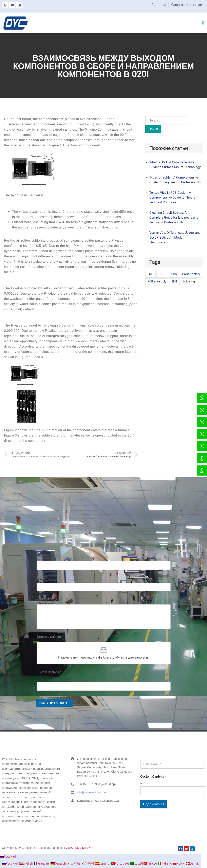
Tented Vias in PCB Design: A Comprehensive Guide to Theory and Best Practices (172, 197)
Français (42, 863)
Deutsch (59, 863)
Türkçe (151, 863)
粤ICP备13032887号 (80, 848)
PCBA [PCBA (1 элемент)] (173, 274)
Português (121, 863)
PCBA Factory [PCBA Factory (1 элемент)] (191, 274)
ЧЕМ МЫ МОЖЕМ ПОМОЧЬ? (57, 599)
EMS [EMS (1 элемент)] (150, 274)
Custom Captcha (49, 672)
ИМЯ (41, 556)
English (26, 863)
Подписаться (154, 804)
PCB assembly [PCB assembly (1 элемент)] (157, 282)
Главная (159, 5)
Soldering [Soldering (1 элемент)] (189, 282)
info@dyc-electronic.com (93, 792)
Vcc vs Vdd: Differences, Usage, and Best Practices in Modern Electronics (175, 237)
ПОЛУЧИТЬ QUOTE (54, 703)
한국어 (88, 863)
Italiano (165, 863)
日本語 (74, 863)
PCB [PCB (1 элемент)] (161, 274)
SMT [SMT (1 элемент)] (174, 282)
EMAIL (42, 578)
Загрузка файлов (49, 637)
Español (103, 863)
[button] (203, 23)
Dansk (192, 863)
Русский (8, 857)
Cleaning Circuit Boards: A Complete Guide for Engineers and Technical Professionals (174, 217)
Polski (179, 863)
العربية (137, 863)
